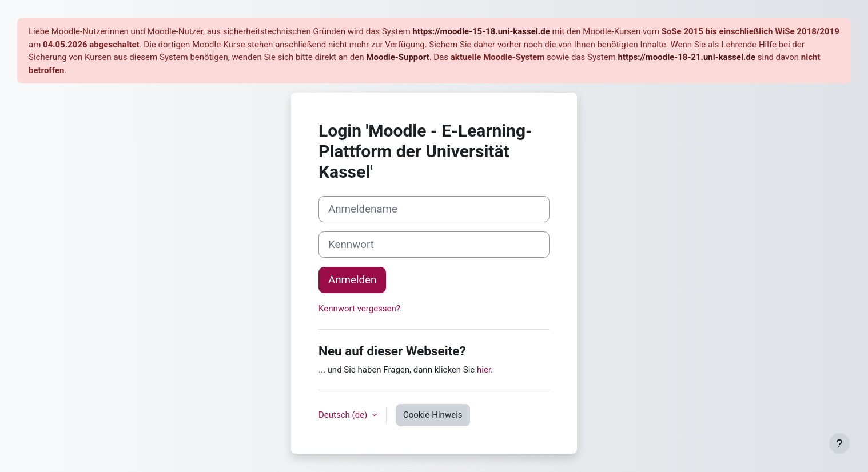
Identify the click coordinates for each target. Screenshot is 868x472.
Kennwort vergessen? (359, 309)
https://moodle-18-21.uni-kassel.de (687, 57)
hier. (485, 370)
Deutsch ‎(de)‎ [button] (344, 415)
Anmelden (352, 280)
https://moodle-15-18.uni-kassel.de (481, 31)
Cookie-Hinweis (433, 415)
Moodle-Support (397, 57)
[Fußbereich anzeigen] (839, 443)
